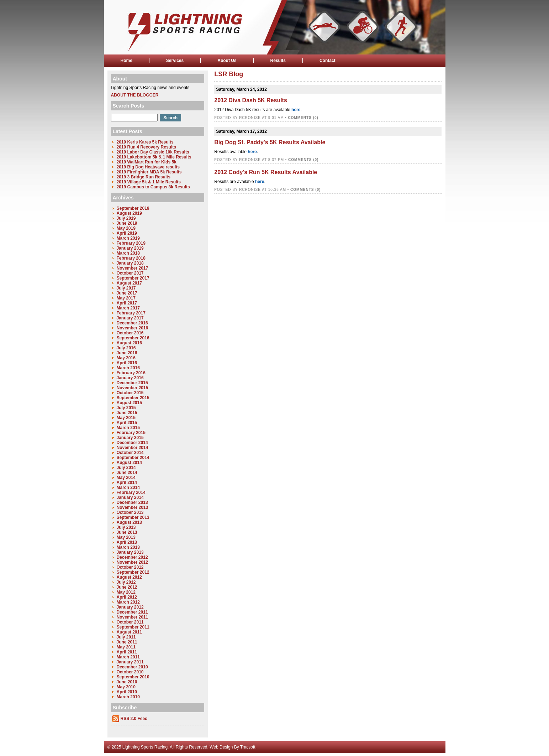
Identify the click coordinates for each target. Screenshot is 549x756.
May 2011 (126, 647)
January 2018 (130, 263)
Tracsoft (248, 747)
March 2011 (128, 657)
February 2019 (131, 243)
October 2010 (130, 672)
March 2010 (128, 697)
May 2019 (126, 228)
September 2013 (133, 517)
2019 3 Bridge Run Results (144, 177)
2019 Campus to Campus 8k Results (153, 187)
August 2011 (129, 632)
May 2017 (126, 298)
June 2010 (127, 682)
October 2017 (130, 273)
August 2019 (129, 213)
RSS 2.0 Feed (134, 719)
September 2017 (133, 278)
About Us (227, 61)
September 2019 (133, 208)
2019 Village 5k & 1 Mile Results (149, 182)
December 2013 (132, 502)
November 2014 (133, 448)
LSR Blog (229, 74)
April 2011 (127, 652)
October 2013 (130, 512)
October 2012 (130, 567)
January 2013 (130, 552)
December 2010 (132, 667)
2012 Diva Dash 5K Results (251, 100)
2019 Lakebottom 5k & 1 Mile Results (154, 157)
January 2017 (130, 318)
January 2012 (130, 607)
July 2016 (126, 348)
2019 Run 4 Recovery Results (146, 147)
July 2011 (126, 637)
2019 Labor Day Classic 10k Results (153, 152)
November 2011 (133, 617)
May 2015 (126, 418)
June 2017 (127, 293)
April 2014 (127, 483)
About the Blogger (135, 95)
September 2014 (133, 458)
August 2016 (129, 343)
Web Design (221, 747)
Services (175, 61)
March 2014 (128, 488)
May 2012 (126, 592)
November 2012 (133, 562)
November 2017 (133, 268)
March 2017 (128, 308)
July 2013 (126, 527)
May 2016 (126, 358)
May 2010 (126, 687)
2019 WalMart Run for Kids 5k (147, 162)
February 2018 (131, 258)
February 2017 (131, 313)
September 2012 (133, 572)
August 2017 (129, 283)
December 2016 (132, 323)
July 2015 (126, 408)
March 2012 (128, 602)
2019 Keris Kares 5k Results (145, 142)
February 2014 (131, 492)
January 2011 (130, 662)
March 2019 (128, 238)
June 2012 (127, 587)
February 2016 (131, 373)
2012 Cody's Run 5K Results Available (266, 172)
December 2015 (132, 383)
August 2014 (129, 463)
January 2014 (130, 497)
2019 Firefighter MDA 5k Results (149, 172)
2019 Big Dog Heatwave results (148, 167)
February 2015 (131, 433)
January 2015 (130, 438)
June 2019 (127, 223)
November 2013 (133, 507)
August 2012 (129, 577)
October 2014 (130, 453)
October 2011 (130, 622)
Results (278, 61)
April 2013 (127, 542)
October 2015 (130, 393)
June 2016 (127, 353)
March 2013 (128, 547)
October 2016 (130, 333)
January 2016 (130, 378)
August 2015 (129, 403)
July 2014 (126, 468)
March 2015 (128, 428)
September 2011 (133, 627)
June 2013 (127, 532)
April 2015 (127, 423)
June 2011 (127, 642)
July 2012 (126, 582)
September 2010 (133, 677)
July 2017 (126, 288)
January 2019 (130, 248)
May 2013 (126, 537)
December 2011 (132, 612)
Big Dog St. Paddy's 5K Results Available (270, 142)
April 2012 (127, 597)
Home (126, 61)
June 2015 (127, 413)
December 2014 (132, 443)
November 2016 (133, 328)
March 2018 (128, 253)
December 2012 (132, 557)
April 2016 (127, 363)
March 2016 (128, 368)
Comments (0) (303, 118)
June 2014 (127, 473)
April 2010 (127, 692)
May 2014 (126, 478)
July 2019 (126, 218)
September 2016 (133, 338)
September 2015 (133, 398)
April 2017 (127, 303)
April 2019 (127, 233)
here (296, 110)
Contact (328, 61)
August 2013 (129, 522)
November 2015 (133, 388)
